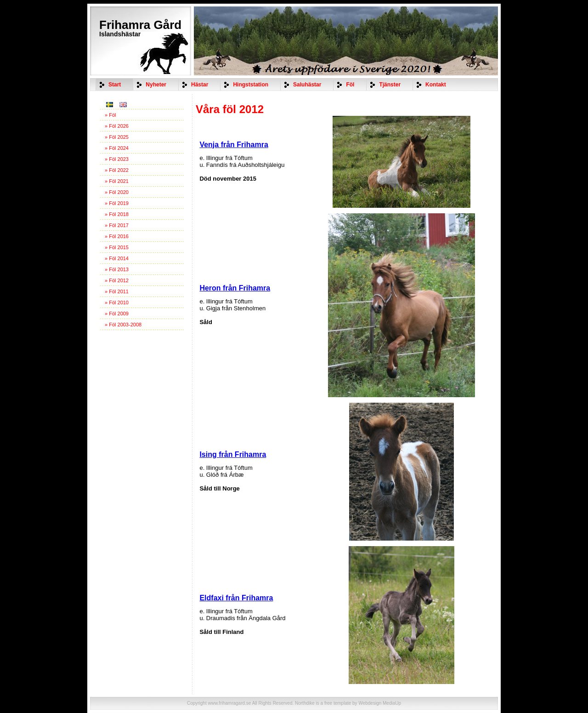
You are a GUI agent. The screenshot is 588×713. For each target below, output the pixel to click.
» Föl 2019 (117, 203)
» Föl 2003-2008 (123, 325)
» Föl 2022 (117, 170)
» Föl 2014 (117, 258)
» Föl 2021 (117, 181)
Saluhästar (307, 85)
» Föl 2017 (117, 225)
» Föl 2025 (117, 137)
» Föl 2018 (117, 214)
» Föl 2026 (117, 126)
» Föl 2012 (117, 280)
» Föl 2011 (117, 291)
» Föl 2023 (117, 159)
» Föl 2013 (117, 269)
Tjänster (390, 85)
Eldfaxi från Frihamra (236, 598)
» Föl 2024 (117, 148)
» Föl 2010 (117, 302)
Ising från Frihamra (233, 454)
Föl (350, 85)
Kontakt (436, 85)
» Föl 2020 (117, 192)
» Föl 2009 (117, 314)
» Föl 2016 (117, 236)
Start (115, 85)
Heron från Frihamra (235, 288)
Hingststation (251, 85)
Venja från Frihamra (234, 145)
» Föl (110, 115)
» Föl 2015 (117, 247)
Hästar (200, 85)
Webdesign (370, 703)
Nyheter (156, 85)
